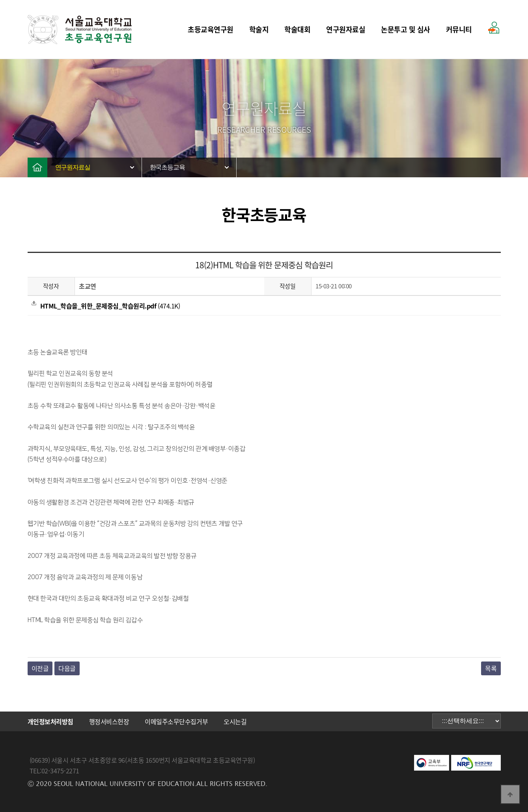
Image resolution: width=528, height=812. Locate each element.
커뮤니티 (459, 29)
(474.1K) (106, 306)
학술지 (259, 29)
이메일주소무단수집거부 (176, 721)
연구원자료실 (346, 29)
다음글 (67, 668)
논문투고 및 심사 (406, 29)
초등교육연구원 (211, 29)
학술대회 (297, 29)
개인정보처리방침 (50, 721)
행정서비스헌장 (109, 721)
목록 (491, 668)
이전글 (40, 668)
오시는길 (235, 721)
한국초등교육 (167, 167)
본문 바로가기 (0, 0)
